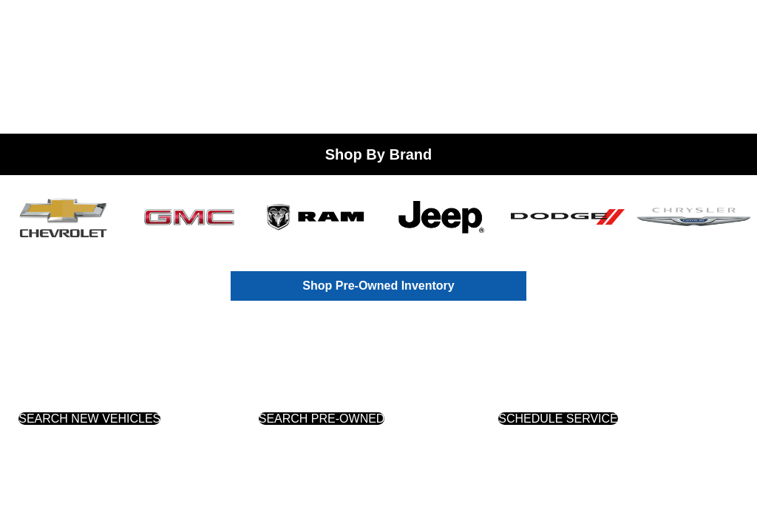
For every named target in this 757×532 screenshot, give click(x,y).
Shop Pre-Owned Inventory (378, 286)
